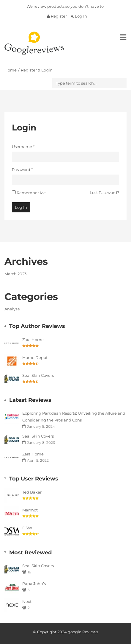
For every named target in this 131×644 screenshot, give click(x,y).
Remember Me (31, 193)
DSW (27, 528)
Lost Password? (104, 192)
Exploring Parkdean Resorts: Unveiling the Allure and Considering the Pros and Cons (74, 417)
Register (57, 16)
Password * (22, 169)
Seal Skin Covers (38, 375)
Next (27, 601)
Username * (23, 147)
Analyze (12, 309)
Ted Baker (32, 492)
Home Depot (35, 357)
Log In (79, 16)
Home (11, 70)
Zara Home (33, 340)
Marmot (30, 510)
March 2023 (15, 274)
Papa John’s (34, 584)
